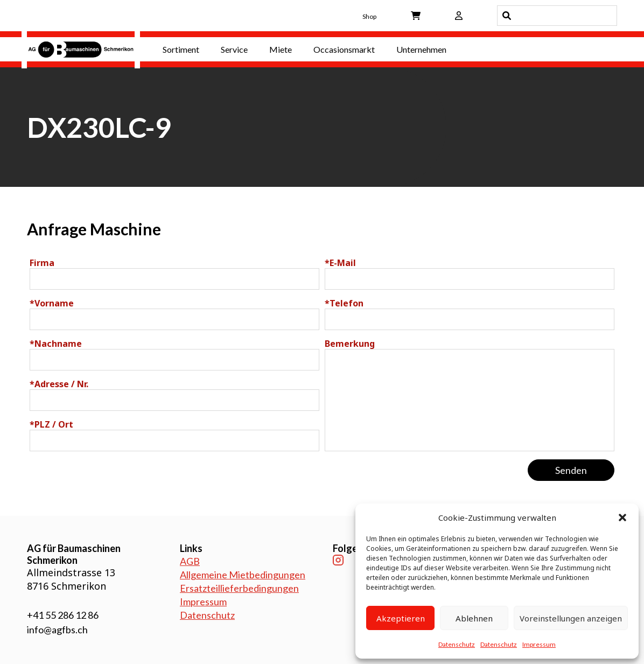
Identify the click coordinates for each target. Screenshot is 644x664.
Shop (369, 16)
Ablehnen (474, 618)
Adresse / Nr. (59, 384)
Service (234, 49)
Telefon (344, 303)
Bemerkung (350, 344)
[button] (622, 518)
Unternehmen (421, 49)
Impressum (539, 644)
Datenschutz (457, 644)
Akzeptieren (401, 618)
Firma (42, 263)
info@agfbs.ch (57, 630)
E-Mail (340, 263)
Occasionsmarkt (344, 49)
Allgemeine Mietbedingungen (243, 575)
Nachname (56, 344)
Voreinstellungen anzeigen (571, 618)
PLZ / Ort (51, 424)
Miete (281, 49)
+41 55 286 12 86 (63, 615)
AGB (190, 561)
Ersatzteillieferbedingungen (239, 588)
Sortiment (181, 49)
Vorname (52, 303)
